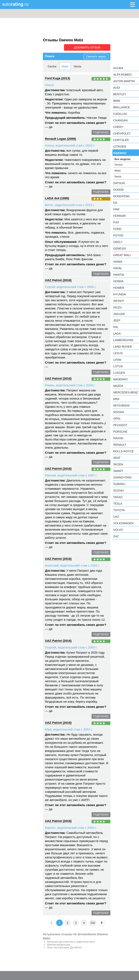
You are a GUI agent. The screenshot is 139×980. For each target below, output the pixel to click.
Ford (117, 229)
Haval (118, 268)
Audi (117, 88)
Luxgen (119, 373)
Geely (118, 242)
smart (118, 471)
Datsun (119, 183)
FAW (116, 209)
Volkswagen (123, 523)
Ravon (118, 438)
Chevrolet (122, 133)
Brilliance (122, 107)
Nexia (77, 66)
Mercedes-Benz (126, 392)
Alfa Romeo (122, 75)
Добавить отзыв (87, 47)
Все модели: (123, 159)
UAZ (116, 517)
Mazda (118, 386)
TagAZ (118, 497)
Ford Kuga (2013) (58, 78)
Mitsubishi (121, 405)
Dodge (118, 190)
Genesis (120, 249)
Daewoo (120, 153)
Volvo (118, 530)
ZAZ (116, 536)
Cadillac (120, 114)
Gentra (52, 66)
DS (115, 203)
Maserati (121, 379)
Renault (120, 445)
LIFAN (117, 360)
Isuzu (118, 307)
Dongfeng (122, 196)
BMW (117, 101)
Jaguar (119, 314)
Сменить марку (96, 56)
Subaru (119, 484)
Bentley (120, 94)
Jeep (117, 320)
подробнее (101, 132)
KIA (116, 327)
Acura (118, 68)
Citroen (120, 147)
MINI (116, 399)
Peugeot (120, 425)
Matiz (65, 66)
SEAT (117, 458)
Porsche (120, 432)
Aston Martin (124, 81)
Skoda (118, 464)
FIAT (116, 222)
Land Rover (123, 347)
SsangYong (122, 477)
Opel (117, 419)
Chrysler (121, 140)
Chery (118, 127)
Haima (118, 262)
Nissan (119, 412)
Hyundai (120, 294)
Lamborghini (123, 340)
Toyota (119, 510)
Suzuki (118, 491)
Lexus (118, 353)
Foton (118, 235)
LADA (117, 334)
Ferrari (119, 216)
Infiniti (119, 301)
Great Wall (122, 255)
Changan (120, 120)
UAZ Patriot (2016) (58, 280)
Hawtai (119, 275)
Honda (118, 281)
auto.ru (15, 4)
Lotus (118, 366)
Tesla (118, 504)
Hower (119, 288)
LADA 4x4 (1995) (57, 198)
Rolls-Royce (123, 451)
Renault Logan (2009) (61, 139)
